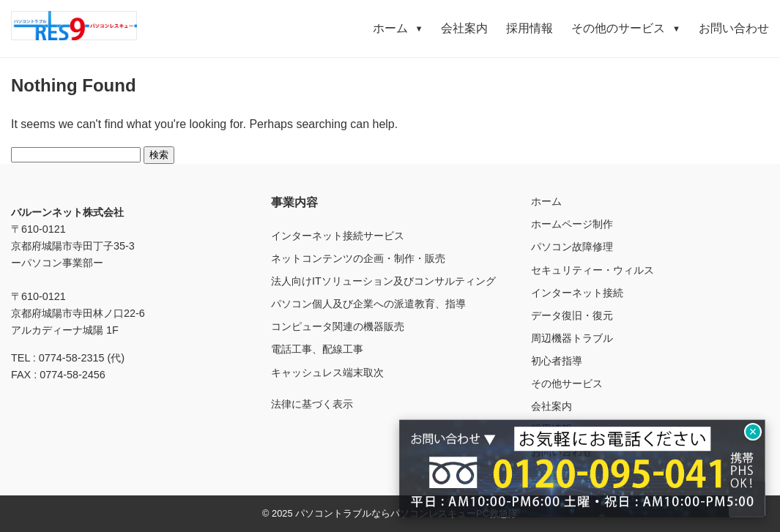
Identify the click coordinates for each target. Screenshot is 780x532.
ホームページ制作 (572, 224)
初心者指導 (557, 361)
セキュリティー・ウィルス (593, 270)
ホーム (398, 28)
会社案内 (464, 28)
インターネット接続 (577, 293)
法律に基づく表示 (312, 404)
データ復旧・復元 (572, 315)
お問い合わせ (734, 28)
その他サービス (567, 383)
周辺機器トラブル (572, 338)
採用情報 (530, 28)
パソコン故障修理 (572, 247)
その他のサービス (626, 28)
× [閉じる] (753, 432)
